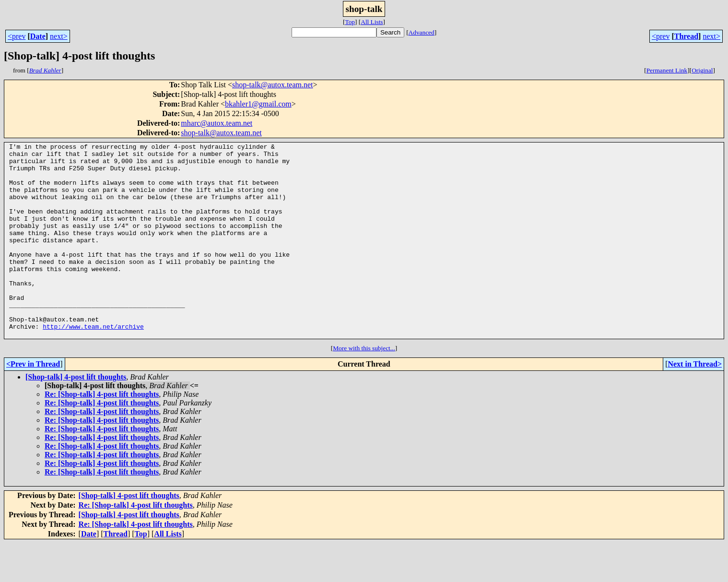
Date (38, 36)
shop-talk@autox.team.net (272, 85)
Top (350, 22)
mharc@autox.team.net (217, 123)
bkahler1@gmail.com (258, 104)
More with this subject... (364, 387)
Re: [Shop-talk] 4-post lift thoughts (102, 433)
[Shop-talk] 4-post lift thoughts (76, 416)
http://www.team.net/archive (93, 364)
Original (702, 70)
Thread (686, 36)
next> (59, 36)
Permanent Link (667, 70)
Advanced (422, 32)
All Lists (372, 22)
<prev (17, 36)
